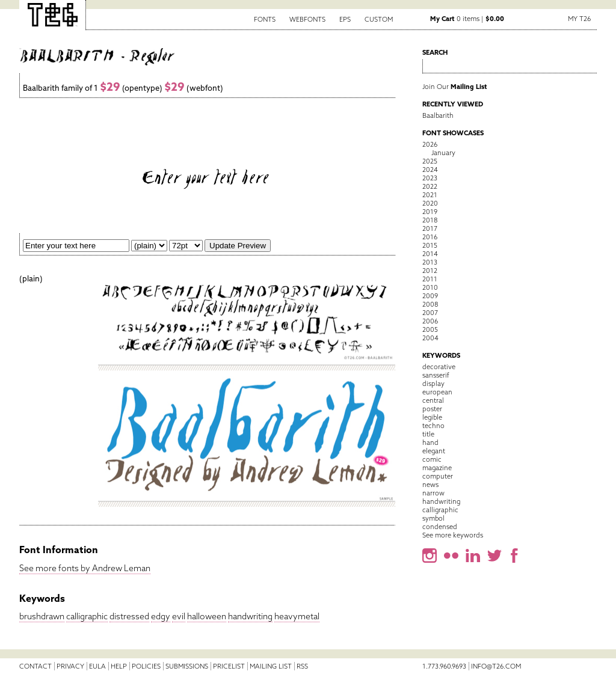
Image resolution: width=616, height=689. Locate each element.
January (443, 153)
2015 (430, 245)
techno (433, 426)
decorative (439, 367)
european (437, 392)
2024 (430, 170)
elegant (434, 451)
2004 (430, 338)
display (433, 384)
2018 (430, 220)
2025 (430, 161)
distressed (129, 616)
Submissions (187, 666)
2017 (430, 228)
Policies (146, 666)
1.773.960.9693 (444, 666)
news (430, 485)
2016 (430, 237)
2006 (430, 321)
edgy (161, 616)
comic (432, 459)
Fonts (265, 19)
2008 (430, 304)
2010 (430, 287)
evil (179, 616)
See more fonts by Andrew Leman (85, 568)
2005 (430, 329)
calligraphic (87, 616)
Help (119, 666)
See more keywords (453, 535)
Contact (35, 666)
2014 (430, 254)
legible (432, 417)
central (433, 400)
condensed (440, 527)
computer (438, 476)
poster (432, 409)
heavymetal (297, 616)
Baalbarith (438, 115)
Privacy (70, 666)
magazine (437, 468)
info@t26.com (496, 666)
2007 (430, 313)
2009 (430, 296)
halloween (207, 616)
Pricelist (229, 666)
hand (430, 442)
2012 (430, 271)
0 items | (467, 19)
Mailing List (271, 666)
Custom (379, 19)
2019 (430, 212)
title (428, 434)
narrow (433, 493)
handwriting (250, 616)
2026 (430, 144)
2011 (430, 279)
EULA (97, 666)
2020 (430, 203)
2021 (430, 195)
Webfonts (307, 19)
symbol (433, 518)
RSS (302, 666)
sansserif (436, 375)
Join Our (455, 87)
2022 (430, 186)
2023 (430, 178)
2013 (430, 262)
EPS (345, 19)
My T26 (579, 19)
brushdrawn (42, 616)
